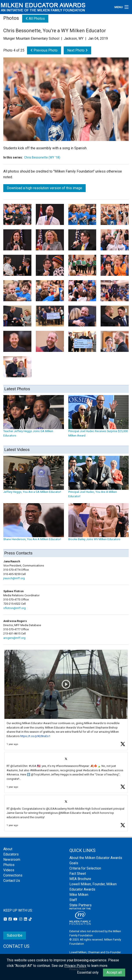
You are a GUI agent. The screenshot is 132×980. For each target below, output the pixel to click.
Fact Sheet (78, 874)
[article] (66, 700)
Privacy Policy (75, 966)
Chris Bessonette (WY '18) (42, 157)
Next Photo (77, 50)
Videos (9, 870)
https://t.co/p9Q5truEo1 (35, 736)
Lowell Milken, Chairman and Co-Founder (95, 952)
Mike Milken (79, 895)
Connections (13, 875)
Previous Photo (44, 50)
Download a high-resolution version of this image (44, 188)
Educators (11, 854)
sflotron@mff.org (14, 608)
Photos (9, 865)
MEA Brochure (80, 879)
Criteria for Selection (85, 868)
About (8, 849)
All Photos (35, 19)
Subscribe (15, 935)
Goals (74, 863)
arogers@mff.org (14, 638)
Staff (73, 900)
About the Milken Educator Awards (96, 858)
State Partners (80, 905)
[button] (66, 700)
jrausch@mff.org (14, 578)
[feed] (66, 741)
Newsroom (12, 860)
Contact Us (12, 881)
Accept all (114, 972)
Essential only (88, 972)
